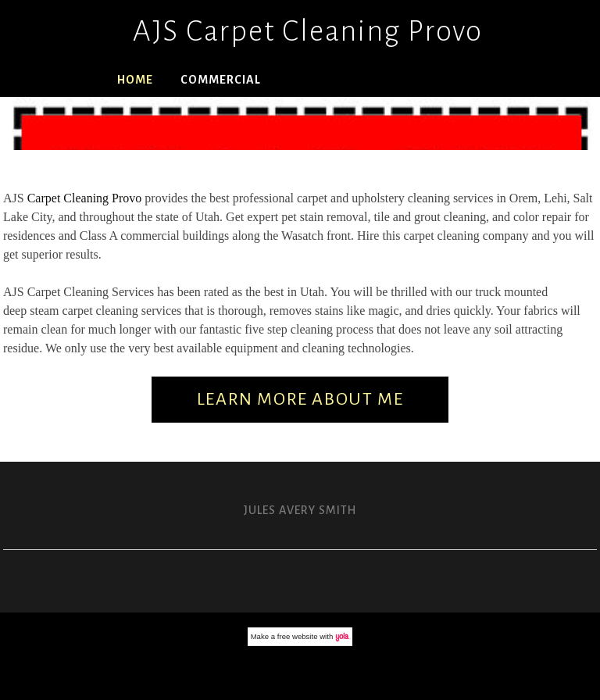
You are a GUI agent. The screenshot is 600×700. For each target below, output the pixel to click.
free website (298, 636)
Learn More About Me (300, 399)
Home (135, 80)
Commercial (221, 80)
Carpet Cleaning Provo (85, 198)
